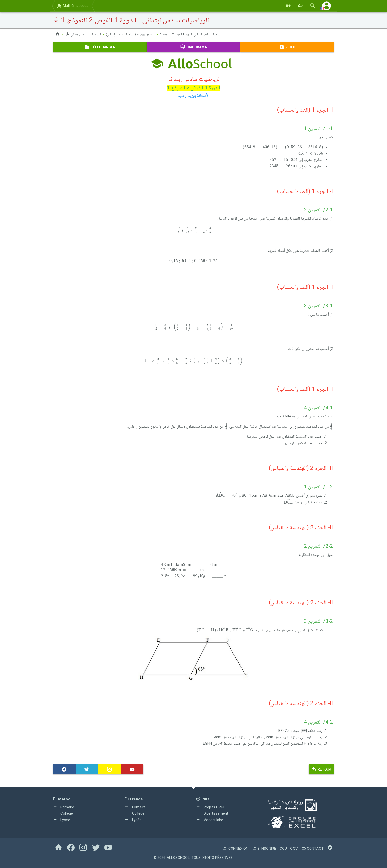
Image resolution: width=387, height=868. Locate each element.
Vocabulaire (210, 820)
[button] (327, 6)
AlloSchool (178, 858)
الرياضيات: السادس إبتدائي (85, 34)
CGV (294, 849)
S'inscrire (264, 849)
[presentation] (283, 147)
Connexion (235, 849)
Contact (312, 849)
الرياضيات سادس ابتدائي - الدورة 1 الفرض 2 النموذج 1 (205, 34)
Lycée (61, 820)
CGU (283, 849)
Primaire (63, 807)
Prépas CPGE (211, 807)
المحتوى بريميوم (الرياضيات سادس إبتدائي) (137, 34)
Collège (63, 813)
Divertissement (212, 813)
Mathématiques (72, 6)
